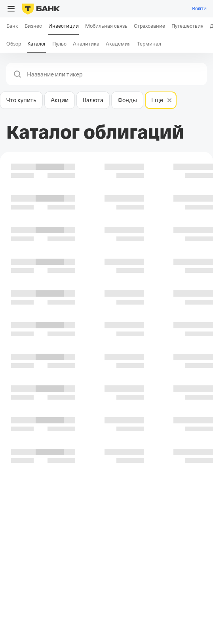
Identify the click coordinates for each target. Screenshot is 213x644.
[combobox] (114, 74)
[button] (17, 74)
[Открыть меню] (11, 9)
